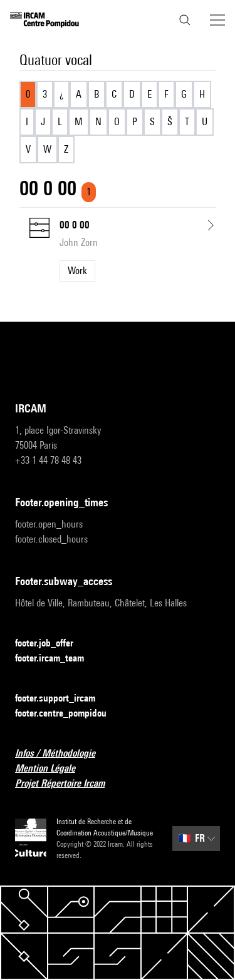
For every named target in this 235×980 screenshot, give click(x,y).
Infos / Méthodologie (63, 754)
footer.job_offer (52, 644)
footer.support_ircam (63, 699)
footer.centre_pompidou (68, 714)
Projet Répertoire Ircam (67, 784)
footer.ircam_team (57, 659)
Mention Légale (53, 769)
